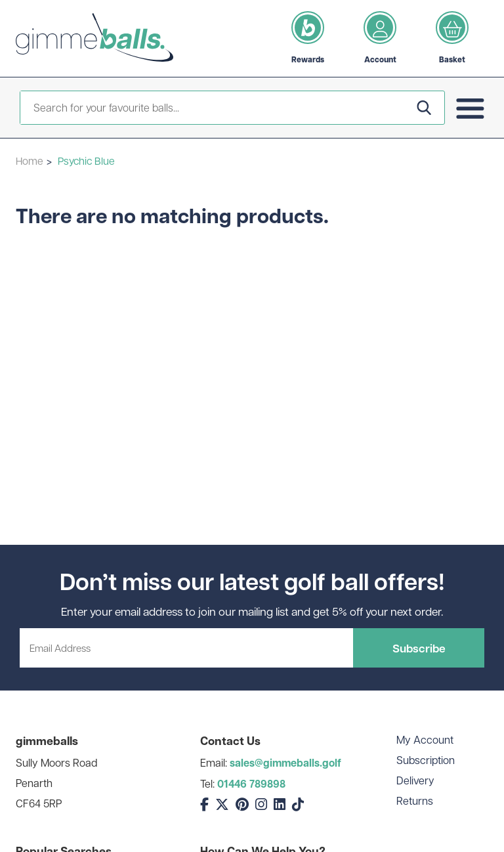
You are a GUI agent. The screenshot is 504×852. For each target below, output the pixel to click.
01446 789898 (251, 784)
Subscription (426, 760)
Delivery (415, 780)
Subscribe (419, 648)
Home (30, 160)
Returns (415, 800)
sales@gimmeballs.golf (285, 763)
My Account (425, 739)
